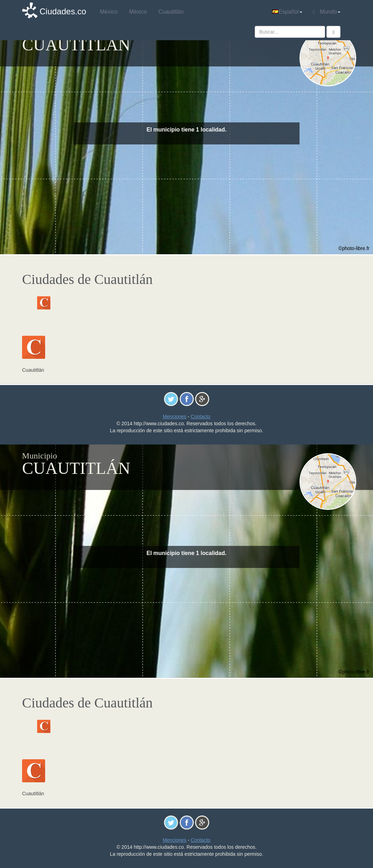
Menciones (175, 417)
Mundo (327, 12)
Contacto (200, 417)
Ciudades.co (63, 11)
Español (287, 12)
